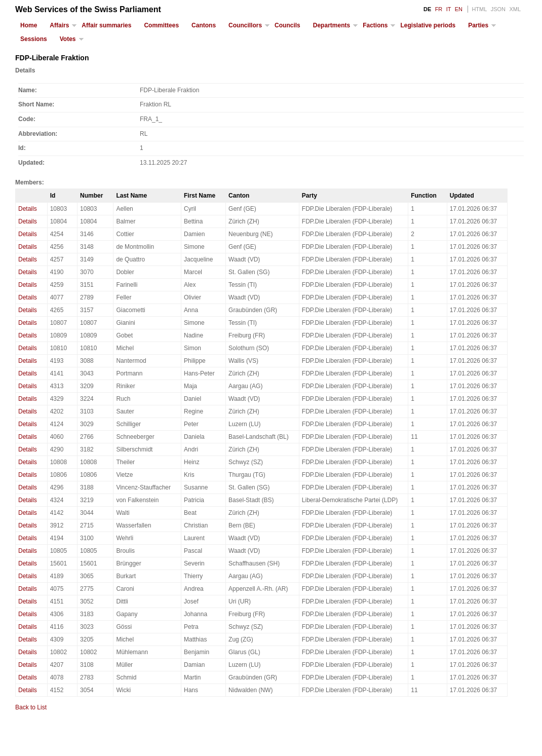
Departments (332, 25)
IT (449, 9)
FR (439, 9)
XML (515, 9)
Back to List (31, 707)
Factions (375, 25)
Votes (68, 39)
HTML (479, 9)
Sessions (34, 39)
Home (29, 25)
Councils (287, 25)
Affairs (59, 25)
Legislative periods (428, 25)
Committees (161, 25)
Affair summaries (106, 25)
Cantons (204, 25)
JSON (498, 9)
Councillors (245, 25)
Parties (478, 25)
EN (459, 9)
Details (28, 209)
